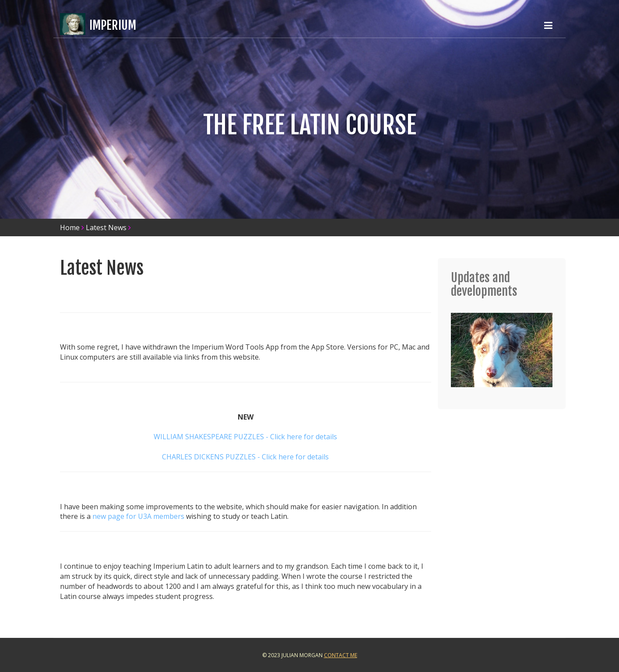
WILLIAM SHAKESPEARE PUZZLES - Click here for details (245, 437)
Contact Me (341, 655)
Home (70, 227)
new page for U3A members (138, 516)
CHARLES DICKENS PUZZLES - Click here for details (245, 457)
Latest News (106, 227)
